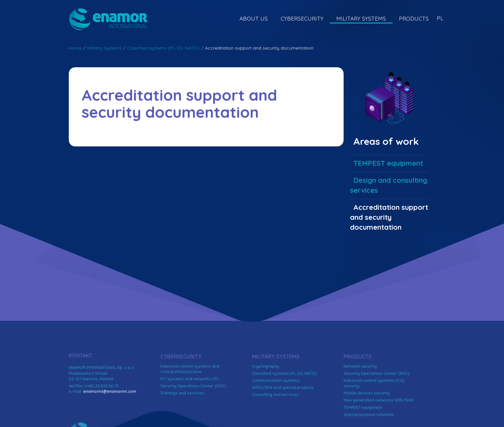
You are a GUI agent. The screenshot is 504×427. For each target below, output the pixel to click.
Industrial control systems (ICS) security (374, 415)
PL (440, 18)
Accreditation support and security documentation (389, 217)
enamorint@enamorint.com (110, 423)
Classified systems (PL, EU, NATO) (163, 48)
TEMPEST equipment (388, 163)
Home (75, 48)
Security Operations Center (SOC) (193, 418)
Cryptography (265, 398)
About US (254, 19)
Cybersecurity (302, 19)
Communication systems (276, 412)
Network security (360, 398)
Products (414, 19)
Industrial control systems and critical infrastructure (190, 400)
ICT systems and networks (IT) (189, 410)
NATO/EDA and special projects (283, 419)
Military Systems (361, 19)
